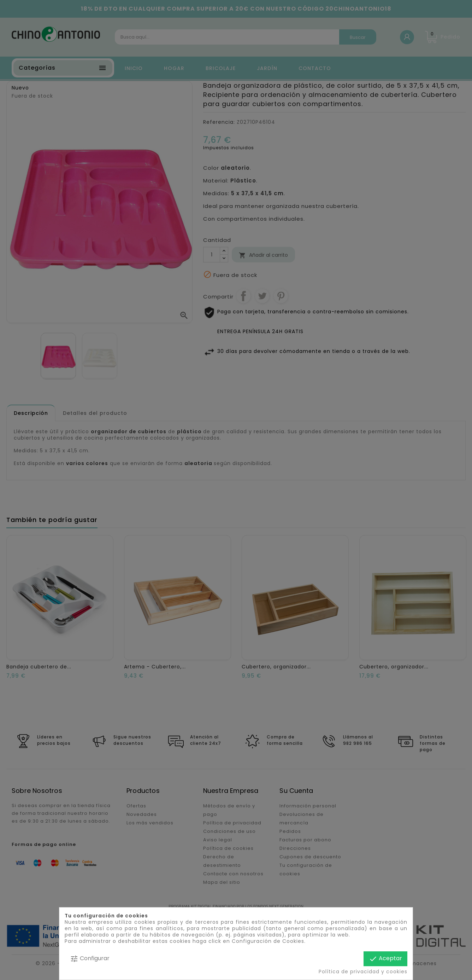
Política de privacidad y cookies (363, 972)
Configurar (90, 959)
